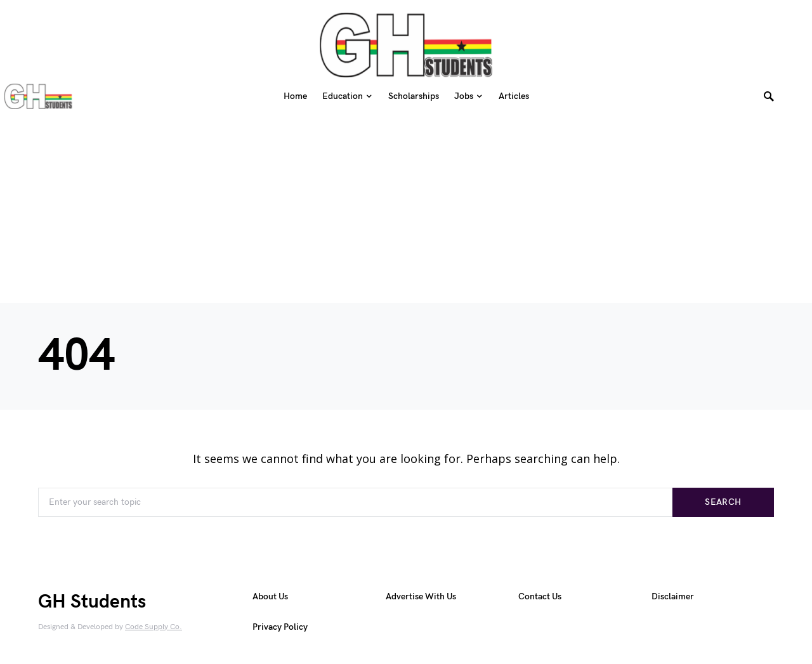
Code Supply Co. (154, 627)
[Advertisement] (406, 204)
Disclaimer (673, 596)
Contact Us (540, 596)
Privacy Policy (280, 627)
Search (723, 502)
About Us (270, 596)
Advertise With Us (421, 596)
